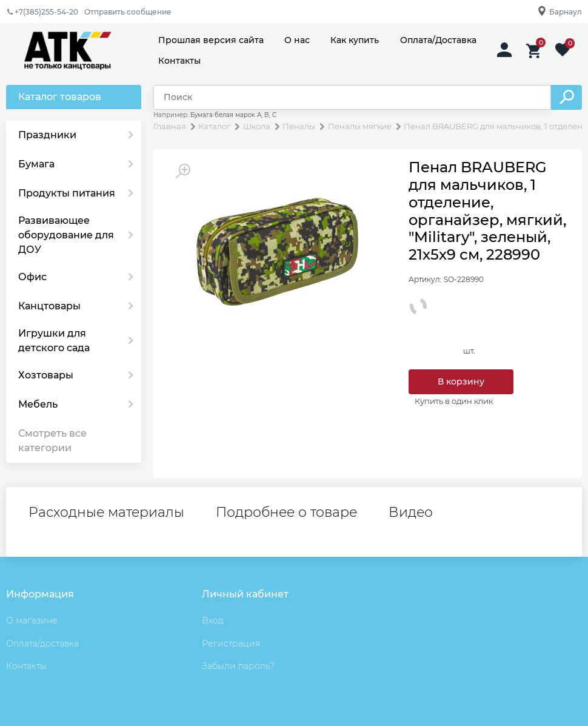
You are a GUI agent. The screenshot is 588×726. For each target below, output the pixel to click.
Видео (411, 513)
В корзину (461, 381)
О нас (297, 40)
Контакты (179, 61)
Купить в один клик (454, 401)
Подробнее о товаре (286, 513)
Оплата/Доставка (438, 40)
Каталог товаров (60, 97)
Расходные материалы (106, 513)
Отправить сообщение (128, 12)
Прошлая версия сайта (211, 40)
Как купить (355, 40)
